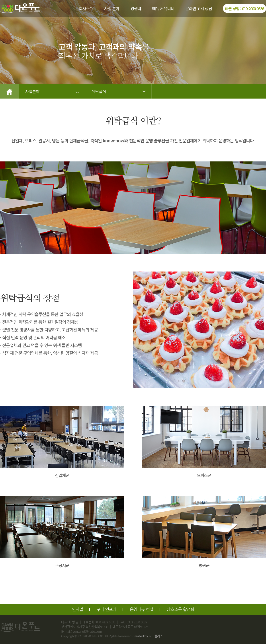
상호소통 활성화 (180, 609)
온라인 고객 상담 (199, 8)
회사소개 (86, 8)
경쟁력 (136, 8)
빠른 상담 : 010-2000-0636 (244, 9)
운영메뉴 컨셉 (142, 609)
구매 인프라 (106, 609)
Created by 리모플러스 (148, 636)
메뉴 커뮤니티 (163, 8)
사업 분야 (112, 8)
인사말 (77, 609)
